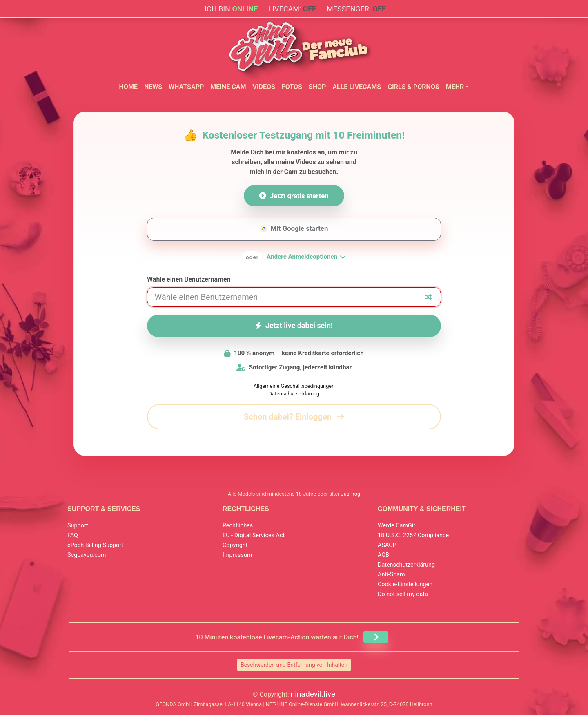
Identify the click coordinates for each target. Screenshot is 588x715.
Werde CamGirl (397, 526)
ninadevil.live (313, 694)
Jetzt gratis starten (294, 196)
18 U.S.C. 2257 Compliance (413, 535)
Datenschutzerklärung (294, 394)
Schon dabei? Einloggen (294, 417)
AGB (383, 555)
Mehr (455, 87)
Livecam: (292, 9)
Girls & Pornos (413, 87)
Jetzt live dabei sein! (294, 325)
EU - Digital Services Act (254, 535)
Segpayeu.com (87, 555)
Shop (317, 87)
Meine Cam (228, 87)
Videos (264, 87)
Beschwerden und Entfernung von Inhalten (294, 665)
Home (128, 87)
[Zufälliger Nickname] (428, 297)
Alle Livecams (357, 87)
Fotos (292, 87)
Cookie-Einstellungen (405, 584)
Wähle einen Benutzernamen (189, 279)
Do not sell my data (403, 594)
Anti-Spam (391, 575)
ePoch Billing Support (95, 545)
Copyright (235, 545)
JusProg (351, 494)
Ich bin (231, 9)
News (153, 87)
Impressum (237, 555)
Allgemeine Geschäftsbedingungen (294, 386)
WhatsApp (186, 87)
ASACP (387, 545)
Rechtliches (238, 526)
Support (78, 526)
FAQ (73, 535)
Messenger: (356, 9)
